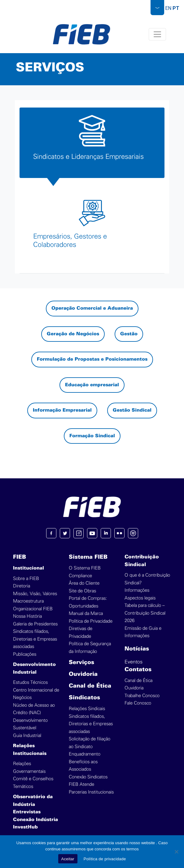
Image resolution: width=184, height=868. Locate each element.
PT (176, 8)
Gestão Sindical (132, 410)
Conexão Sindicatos (88, 777)
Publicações (25, 654)
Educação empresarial (92, 385)
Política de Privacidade (91, 621)
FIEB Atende (81, 784)
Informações (137, 590)
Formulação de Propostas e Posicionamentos (92, 359)
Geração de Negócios (73, 334)
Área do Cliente (84, 583)
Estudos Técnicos (30, 682)
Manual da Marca (86, 614)
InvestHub (25, 827)
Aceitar (68, 859)
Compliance (80, 576)
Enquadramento (85, 754)
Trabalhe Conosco (142, 696)
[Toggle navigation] (157, 34)
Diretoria (22, 586)
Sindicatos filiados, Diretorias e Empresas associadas (35, 639)
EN (168, 8)
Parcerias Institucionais (91, 792)
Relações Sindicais (87, 709)
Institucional (28, 568)
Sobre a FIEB (26, 579)
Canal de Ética (90, 686)
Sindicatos (84, 698)
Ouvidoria (83, 674)
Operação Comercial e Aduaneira (92, 308)
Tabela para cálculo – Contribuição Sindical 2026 (145, 613)
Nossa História (27, 616)
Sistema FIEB (88, 557)
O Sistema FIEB (85, 568)
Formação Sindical (92, 436)
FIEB (20, 557)
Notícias (137, 649)
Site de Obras (82, 591)
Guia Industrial (27, 736)
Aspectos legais (140, 598)
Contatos (138, 670)
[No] (176, 852)
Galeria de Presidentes (35, 624)
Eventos (134, 662)
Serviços (81, 663)
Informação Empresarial (62, 410)
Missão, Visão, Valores (35, 594)
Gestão (129, 334)
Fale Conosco (138, 703)
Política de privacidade (105, 859)
